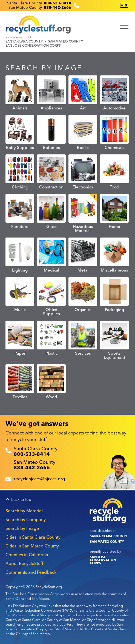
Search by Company (26, 519)
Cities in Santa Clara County (33, 537)
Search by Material (24, 511)
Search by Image (22, 528)
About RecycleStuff (24, 563)
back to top (21, 500)
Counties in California (27, 555)
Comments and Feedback (31, 572)
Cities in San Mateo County (32, 546)
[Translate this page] (124, 5)
